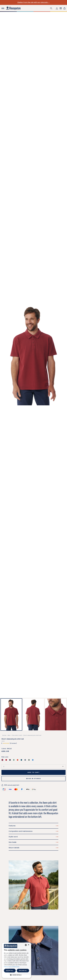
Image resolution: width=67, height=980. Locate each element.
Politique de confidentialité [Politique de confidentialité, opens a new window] (12, 967)
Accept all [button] (10, 971)
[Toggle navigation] (3, 8)
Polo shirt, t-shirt (17, 735)
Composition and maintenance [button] (33, 831)
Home (4, 735)
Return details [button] (33, 848)
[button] (51, 8)
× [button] (28, 945)
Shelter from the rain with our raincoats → (34, 2)
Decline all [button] (23, 971)
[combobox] (26, 945)
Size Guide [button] (33, 842)
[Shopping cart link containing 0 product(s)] (64, 8)
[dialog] (17, 960)
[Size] (33, 766)
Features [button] (33, 826)
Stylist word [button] (33, 837)
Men (9, 735)
